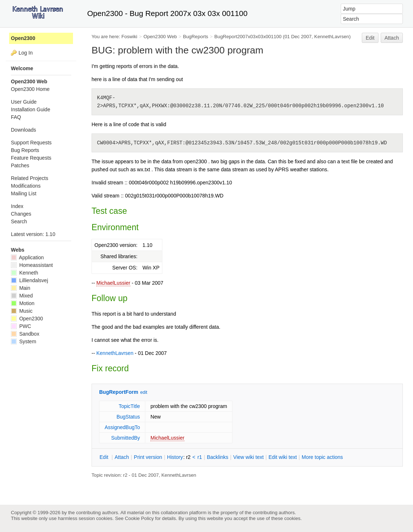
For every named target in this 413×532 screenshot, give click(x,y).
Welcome (22, 68)
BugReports (196, 37)
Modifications (26, 186)
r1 (200, 457)
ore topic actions (322, 457)
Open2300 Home (30, 89)
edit (144, 392)
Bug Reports (25, 150)
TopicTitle (129, 406)
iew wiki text (248, 457)
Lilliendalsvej (29, 280)
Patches (20, 165)
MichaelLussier (113, 283)
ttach (122, 457)
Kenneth (25, 273)
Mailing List (24, 193)
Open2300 (23, 38)
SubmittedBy (125, 438)
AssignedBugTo (122, 427)
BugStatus (128, 417)
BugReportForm (119, 392)
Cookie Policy (139, 518)
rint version (148, 457)
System (24, 341)
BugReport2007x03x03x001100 (248, 37)
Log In (26, 53)
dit (105, 457)
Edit (370, 38)
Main (21, 288)
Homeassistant (32, 265)
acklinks (217, 457)
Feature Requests (31, 158)
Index (17, 206)
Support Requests (31, 143)
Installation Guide (31, 109)
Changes (21, 214)
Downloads (23, 130)
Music (22, 311)
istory (175, 457)
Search (19, 221)
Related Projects (30, 178)
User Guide (24, 102)
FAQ (16, 117)
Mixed (22, 296)
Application (27, 257)
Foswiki (129, 37)
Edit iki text (283, 457)
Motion (23, 303)
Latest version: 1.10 (33, 234)
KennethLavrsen (332, 37)
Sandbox (25, 334)
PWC (21, 326)
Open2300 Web (160, 37)
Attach (392, 38)
